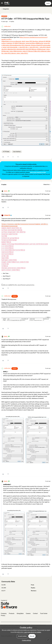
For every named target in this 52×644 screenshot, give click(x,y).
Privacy (3, 616)
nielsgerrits (7, 215)
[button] (2, 4)
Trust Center (44, 614)
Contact (35, 614)
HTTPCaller (6, 152)
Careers (28, 614)
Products (12, 614)
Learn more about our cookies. (33, 632)
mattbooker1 (7, 26)
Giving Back (20, 614)
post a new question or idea (38, 172)
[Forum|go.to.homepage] (7, 3)
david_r (6, 191)
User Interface (17, 152)
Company (4, 614)
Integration (6, 9)
